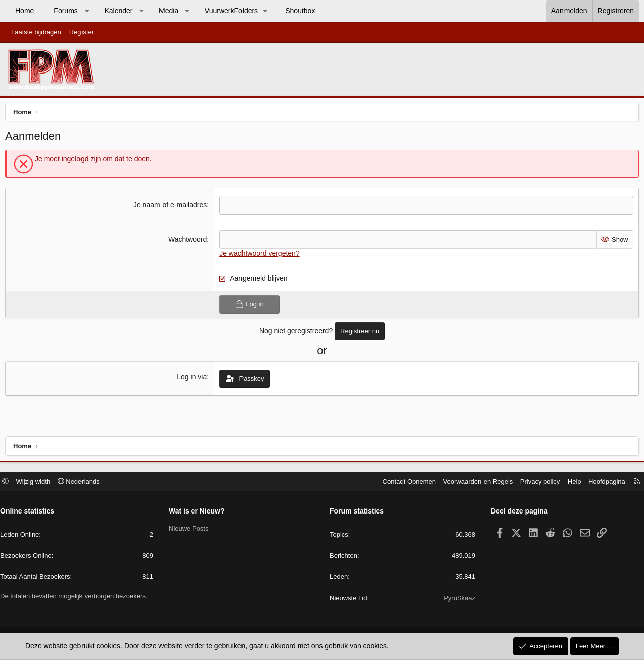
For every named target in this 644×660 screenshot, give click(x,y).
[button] (87, 11)
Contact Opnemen (405, 483)
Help (569, 483)
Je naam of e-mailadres (171, 207)
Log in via (193, 379)
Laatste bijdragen (36, 32)
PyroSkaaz (457, 599)
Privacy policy (535, 483)
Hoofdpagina (602, 483)
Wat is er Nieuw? (199, 512)
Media (169, 11)
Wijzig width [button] (38, 483)
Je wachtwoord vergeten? (261, 256)
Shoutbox (300, 11)
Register (82, 32)
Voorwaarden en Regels (473, 483)
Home (24, 11)
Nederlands (84, 483)
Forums (66, 11)
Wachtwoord (188, 242)
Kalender (118, 11)
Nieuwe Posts (191, 530)
